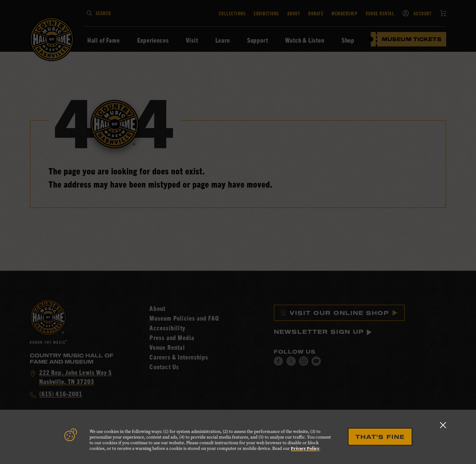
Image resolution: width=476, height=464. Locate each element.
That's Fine (380, 437)
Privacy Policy (305, 448)
